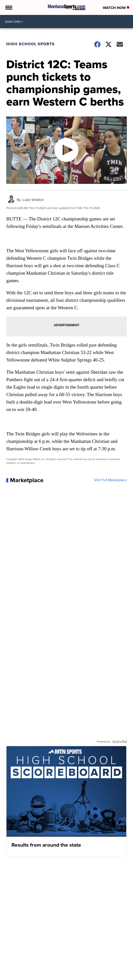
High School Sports (30, 44)
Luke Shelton (33, 200)
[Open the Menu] (8, 7)
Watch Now (116, 8)
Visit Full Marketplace (110, 480)
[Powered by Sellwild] (120, 742)
